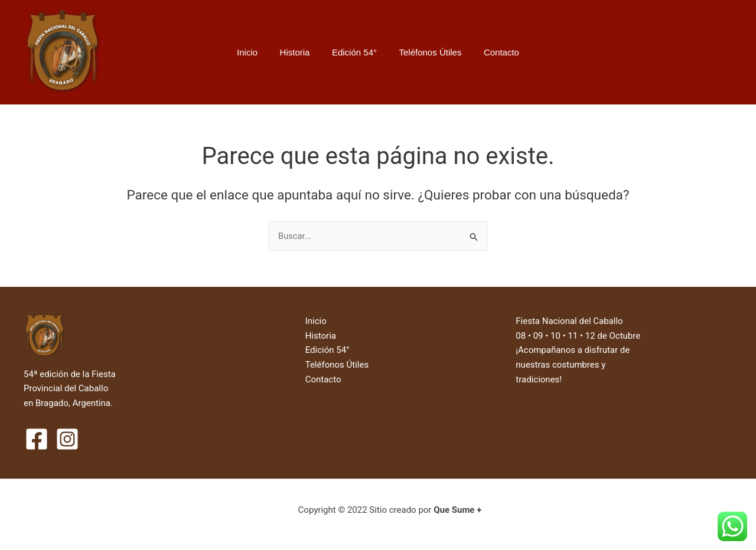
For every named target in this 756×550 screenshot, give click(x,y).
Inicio (256, 52)
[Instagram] (67, 439)
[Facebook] (37, 439)
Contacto (493, 52)
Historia (299, 52)
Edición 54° (354, 52)
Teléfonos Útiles (426, 52)
